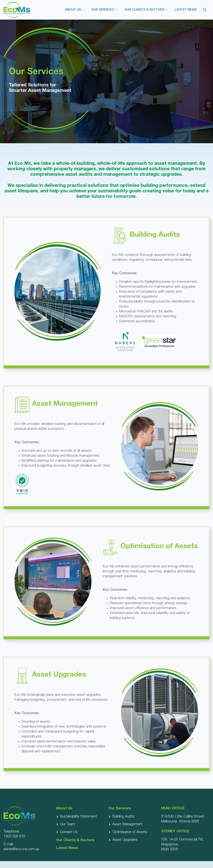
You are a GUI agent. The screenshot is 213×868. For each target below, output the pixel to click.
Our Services (120, 808)
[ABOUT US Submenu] (84, 10)
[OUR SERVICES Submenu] (117, 10)
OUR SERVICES (103, 10)
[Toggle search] (205, 10)
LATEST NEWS (186, 10)
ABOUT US (73, 10)
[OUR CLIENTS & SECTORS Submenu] (168, 10)
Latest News (67, 848)
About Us (64, 808)
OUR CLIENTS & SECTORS (144, 10)
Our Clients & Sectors (75, 840)
